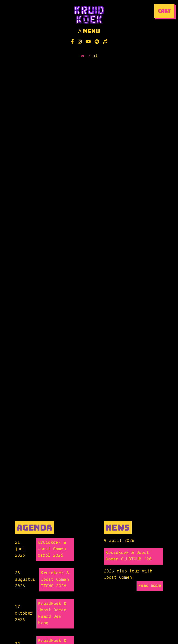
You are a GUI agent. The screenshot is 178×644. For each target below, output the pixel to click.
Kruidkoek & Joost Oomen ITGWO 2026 (55, 580)
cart (164, 11)
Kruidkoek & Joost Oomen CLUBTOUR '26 (129, 556)
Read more (150, 586)
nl (95, 56)
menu (89, 31)
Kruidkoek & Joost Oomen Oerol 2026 (52, 549)
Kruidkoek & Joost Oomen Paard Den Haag (52, 614)
